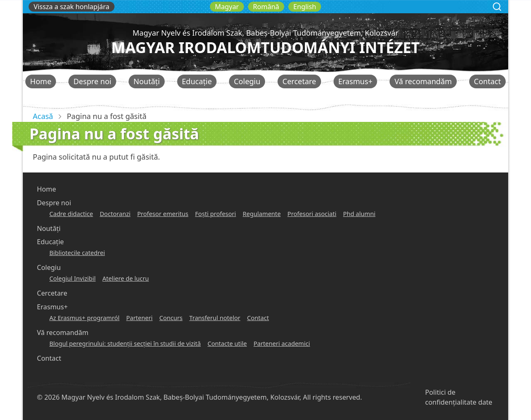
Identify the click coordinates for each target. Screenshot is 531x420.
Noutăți (147, 81)
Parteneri (139, 318)
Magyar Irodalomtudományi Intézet (265, 47)
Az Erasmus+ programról (84, 318)
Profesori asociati (312, 214)
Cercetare (299, 81)
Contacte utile (227, 343)
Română (266, 7)
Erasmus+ (355, 81)
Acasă (43, 116)
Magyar (227, 7)
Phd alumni (359, 214)
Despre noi (93, 81)
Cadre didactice (71, 214)
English (305, 7)
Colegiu (247, 81)
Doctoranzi (115, 214)
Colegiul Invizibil (73, 278)
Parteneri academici (282, 343)
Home (41, 81)
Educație (197, 81)
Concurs (171, 318)
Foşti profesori (216, 214)
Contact (487, 81)
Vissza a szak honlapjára (72, 7)
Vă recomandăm (423, 81)
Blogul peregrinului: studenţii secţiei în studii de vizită (125, 343)
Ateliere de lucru (126, 278)
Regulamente (262, 214)
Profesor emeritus (163, 214)
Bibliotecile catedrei (77, 252)
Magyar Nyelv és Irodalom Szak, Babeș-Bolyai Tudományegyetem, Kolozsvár (265, 33)
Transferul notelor (215, 318)
